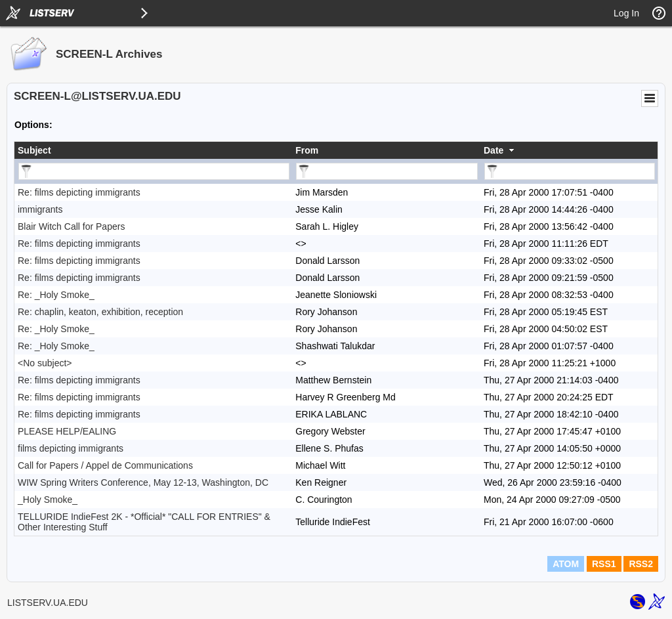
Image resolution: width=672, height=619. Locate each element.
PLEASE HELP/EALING (67, 431)
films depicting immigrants (71, 448)
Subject (34, 150)
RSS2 (641, 564)
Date (493, 150)
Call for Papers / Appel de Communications (105, 465)
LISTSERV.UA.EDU (48, 603)
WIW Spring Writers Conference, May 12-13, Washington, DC (143, 482)
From (307, 150)
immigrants (40, 209)
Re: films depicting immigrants (79, 192)
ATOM (566, 564)
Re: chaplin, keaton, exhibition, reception (100, 312)
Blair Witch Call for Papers (71, 226)
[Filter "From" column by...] (387, 171)
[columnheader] (153, 150)
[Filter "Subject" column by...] (154, 171)
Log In (626, 13)
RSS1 (604, 564)
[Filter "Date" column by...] (570, 171)
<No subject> (45, 363)
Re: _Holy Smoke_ (56, 295)
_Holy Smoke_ (48, 500)
